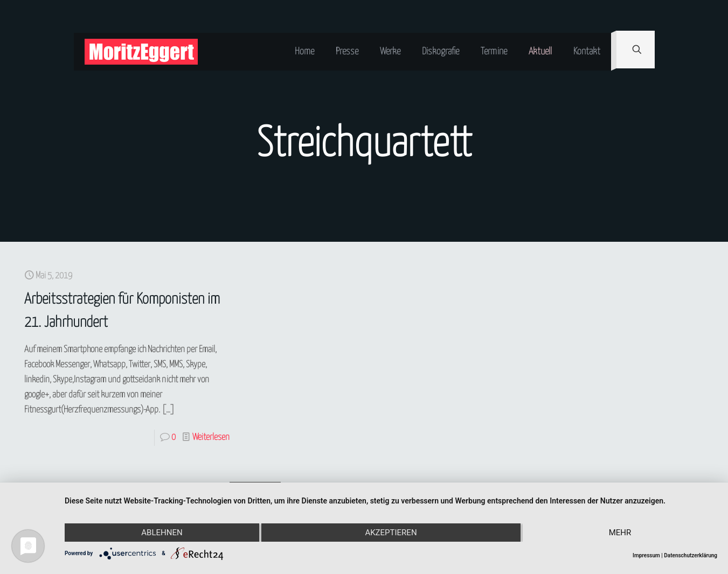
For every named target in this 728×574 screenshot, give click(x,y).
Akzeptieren (391, 533)
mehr (620, 533)
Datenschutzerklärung (691, 555)
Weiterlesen (211, 437)
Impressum (646, 555)
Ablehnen (162, 533)
